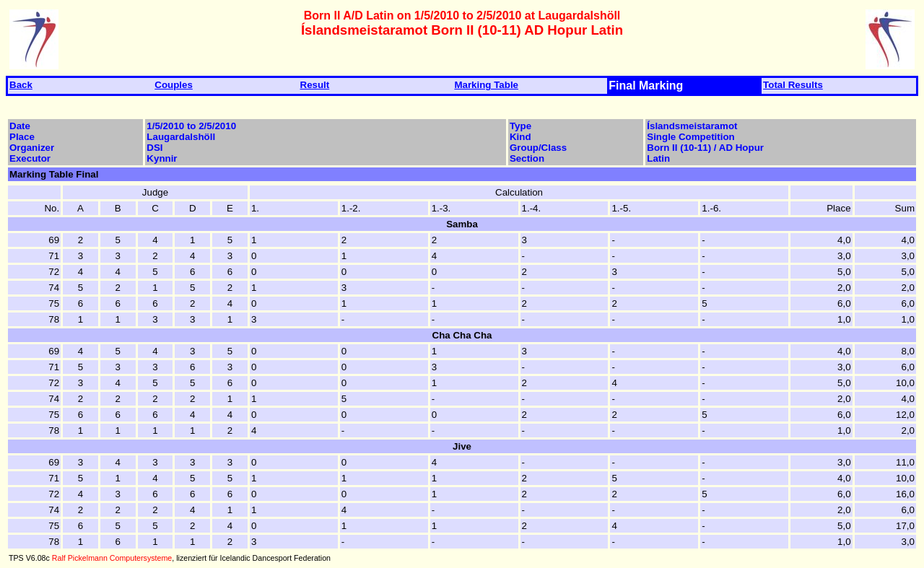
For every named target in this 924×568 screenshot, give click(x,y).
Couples (174, 85)
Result (315, 85)
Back (21, 85)
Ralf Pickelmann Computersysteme (112, 558)
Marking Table (486, 85)
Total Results (793, 85)
